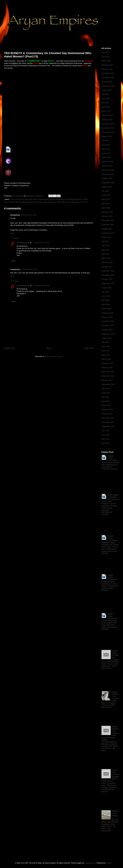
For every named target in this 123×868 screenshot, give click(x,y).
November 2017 (108, 225)
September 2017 (108, 233)
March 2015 (106, 359)
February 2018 (107, 212)
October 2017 (107, 229)
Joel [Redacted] (23, 243)
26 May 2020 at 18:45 (29, 215)
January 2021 (107, 69)
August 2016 (107, 288)
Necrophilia (59, 199)
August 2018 (107, 187)
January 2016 (107, 317)
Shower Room (37, 202)
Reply (12, 233)
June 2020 (106, 99)
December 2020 (108, 73)
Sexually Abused (25, 202)
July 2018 (105, 191)
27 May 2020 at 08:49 (41, 286)
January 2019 (107, 166)
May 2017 (105, 250)
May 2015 (105, 351)
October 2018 (107, 178)
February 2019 (107, 162)
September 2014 (108, 384)
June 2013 (106, 435)
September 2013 (108, 426)
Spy (45, 202)
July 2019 (105, 141)
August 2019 (107, 136)
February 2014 (107, 410)
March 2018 (106, 208)
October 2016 (107, 279)
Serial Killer (14, 202)
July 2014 (105, 389)
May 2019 (105, 149)
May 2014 (105, 397)
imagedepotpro (90, 863)
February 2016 (107, 313)
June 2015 (106, 346)
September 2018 (108, 183)
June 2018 (106, 195)
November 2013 (108, 422)
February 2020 (107, 115)
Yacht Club (84, 202)
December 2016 (108, 271)
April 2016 (106, 304)
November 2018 (108, 174)
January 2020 (107, 120)
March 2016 (106, 309)
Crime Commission (17, 199)
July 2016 (105, 292)
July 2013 (105, 431)
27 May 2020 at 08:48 (41, 243)
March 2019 (106, 157)
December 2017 (108, 220)
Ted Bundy (60, 202)
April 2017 (106, 254)
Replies (16, 238)
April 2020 (106, 107)
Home (49, 348)
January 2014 (107, 414)
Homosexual (43, 199)
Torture (68, 202)
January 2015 (107, 367)
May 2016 (105, 300)
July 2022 (105, 52)
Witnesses (75, 202)
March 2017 (106, 258)
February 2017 (107, 262)
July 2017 (105, 241)
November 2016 (108, 275)
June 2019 (106, 145)
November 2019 (108, 128)
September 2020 (108, 86)
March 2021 (106, 61)
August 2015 (107, 338)
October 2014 (107, 380)
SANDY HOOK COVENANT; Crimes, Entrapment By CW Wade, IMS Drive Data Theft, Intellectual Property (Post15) (110, 622)
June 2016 (106, 296)
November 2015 (108, 325)
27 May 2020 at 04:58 (29, 269)
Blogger (109, 863)
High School (33, 199)
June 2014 (106, 393)
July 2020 (105, 94)
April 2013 (106, 443)
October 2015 (107, 330)
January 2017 (107, 267)
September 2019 (108, 132)
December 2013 (108, 418)
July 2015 (105, 342)
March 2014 (106, 405)
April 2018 (106, 204)
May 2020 (105, 103)
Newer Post (9, 348)
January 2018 (107, 216)
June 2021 (106, 57)
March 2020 (106, 111)
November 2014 (108, 376)
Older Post (89, 348)
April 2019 (106, 153)
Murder (52, 199)
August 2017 (107, 237)
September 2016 (108, 283)
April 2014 (106, 401)
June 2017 (106, 246)
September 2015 (108, 334)
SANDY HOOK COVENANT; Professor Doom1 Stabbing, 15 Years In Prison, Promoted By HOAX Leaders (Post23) (110, 583)
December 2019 (108, 124)
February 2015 (107, 363)
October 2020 (107, 82)
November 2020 (108, 78)
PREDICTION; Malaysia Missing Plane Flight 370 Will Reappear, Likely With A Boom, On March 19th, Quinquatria (110, 821)
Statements (52, 202)
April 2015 (106, 355)
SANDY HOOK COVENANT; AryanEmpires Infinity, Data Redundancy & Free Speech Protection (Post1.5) (110, 463)
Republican (78, 199)
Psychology (69, 199)
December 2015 (108, 321)
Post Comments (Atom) (54, 356)
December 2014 (108, 372)
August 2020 (107, 90)
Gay (26, 199)
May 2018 (105, 199)
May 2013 (105, 439)
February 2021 (107, 65)
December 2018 (108, 170)
